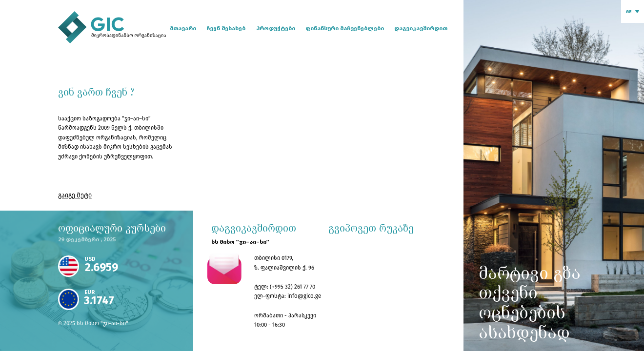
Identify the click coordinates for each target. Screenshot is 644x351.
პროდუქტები (276, 28)
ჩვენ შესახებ (226, 28)
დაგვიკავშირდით (421, 28)
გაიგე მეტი (75, 195)
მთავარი (183, 28)
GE (629, 12)
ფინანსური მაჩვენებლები (345, 28)
